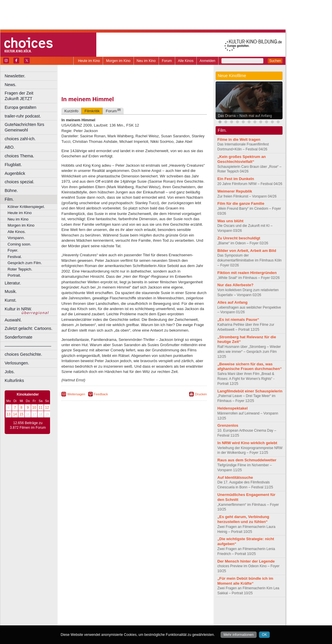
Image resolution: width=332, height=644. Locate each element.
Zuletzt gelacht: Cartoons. (29, 328)
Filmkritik (92, 111)
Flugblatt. (13, 165)
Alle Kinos (186, 61)
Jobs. (10, 372)
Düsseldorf (160, 621)
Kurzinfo (71, 111)
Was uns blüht (230, 221)
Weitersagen (76, 394)
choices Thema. (19, 156)
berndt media (109, 611)
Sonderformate (18, 337)
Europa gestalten (21, 107)
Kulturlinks (14, 380)
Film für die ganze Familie (241, 203)
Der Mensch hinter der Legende (246, 561)
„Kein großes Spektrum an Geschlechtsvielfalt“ (242, 159)
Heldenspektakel (232, 408)
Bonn (102, 621)
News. (10, 85)
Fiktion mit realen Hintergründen (247, 273)
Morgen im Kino (118, 61)
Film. (9, 199)
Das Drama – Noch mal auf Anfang (245, 116)
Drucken (201, 394)
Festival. (15, 257)
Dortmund (142, 621)
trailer (134, 616)
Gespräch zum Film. (25, 263)
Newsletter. (15, 76)
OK (264, 635)
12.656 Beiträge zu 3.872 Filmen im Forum (28, 425)
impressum (131, 611)
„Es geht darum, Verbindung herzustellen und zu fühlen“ (243, 519)
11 (41, 408)
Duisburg (177, 621)
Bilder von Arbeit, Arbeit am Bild (247, 251)
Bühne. (11, 191)
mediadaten (181, 611)
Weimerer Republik (235, 191)
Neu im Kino (146, 61)
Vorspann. (16, 238)
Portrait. (14, 275)
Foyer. (13, 250)
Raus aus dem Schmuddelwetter (247, 460)
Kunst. (11, 300)
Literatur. (13, 283)
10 (34, 408)
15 (21, 414)
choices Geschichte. (23, 354)
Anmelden (207, 61)
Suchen (275, 61)
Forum (167, 61)
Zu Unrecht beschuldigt (239, 238)
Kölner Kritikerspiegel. (26, 207)
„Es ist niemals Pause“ (238, 320)
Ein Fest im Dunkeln (236, 179)
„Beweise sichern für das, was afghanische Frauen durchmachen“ (250, 367)
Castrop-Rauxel (120, 621)
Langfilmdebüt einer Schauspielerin (250, 391)
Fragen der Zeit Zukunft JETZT (32, 96)
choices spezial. (19, 182)
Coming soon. (19, 244)
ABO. (10, 147)
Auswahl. (13, 320)
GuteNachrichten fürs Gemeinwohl (24, 127)
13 (9, 414)
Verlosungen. (17, 363)
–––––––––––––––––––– (28, 346)
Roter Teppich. (20, 269)
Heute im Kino (89, 61)
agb (167, 611)
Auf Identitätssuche (235, 477)
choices (103, 616)
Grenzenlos (228, 425)
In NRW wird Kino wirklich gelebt (247, 443)
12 (47, 408)
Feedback (101, 394)
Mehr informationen (238, 635)
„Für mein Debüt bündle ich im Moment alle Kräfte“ (245, 581)
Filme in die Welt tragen (239, 139)
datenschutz (151, 611)
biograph (87, 616)
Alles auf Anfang (232, 302)
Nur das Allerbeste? (235, 285)
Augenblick (15, 173)
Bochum (90, 621)
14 (15, 414)
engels (117, 616)
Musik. (11, 291)
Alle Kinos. (17, 232)
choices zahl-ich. (20, 139)
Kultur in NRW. (18, 309)
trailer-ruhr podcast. (23, 116)
